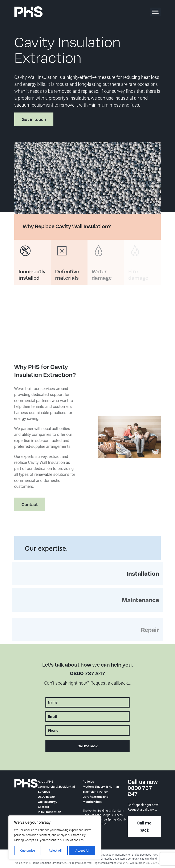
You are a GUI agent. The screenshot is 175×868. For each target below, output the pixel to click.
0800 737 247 (88, 673)
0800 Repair (46, 797)
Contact (26, 508)
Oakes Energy (48, 802)
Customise (28, 850)
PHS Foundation (50, 812)
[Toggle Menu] (155, 12)
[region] (55, 838)
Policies (88, 781)
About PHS (46, 781)
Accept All (82, 850)
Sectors (43, 807)
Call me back (144, 826)
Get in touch (34, 119)
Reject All (55, 850)
